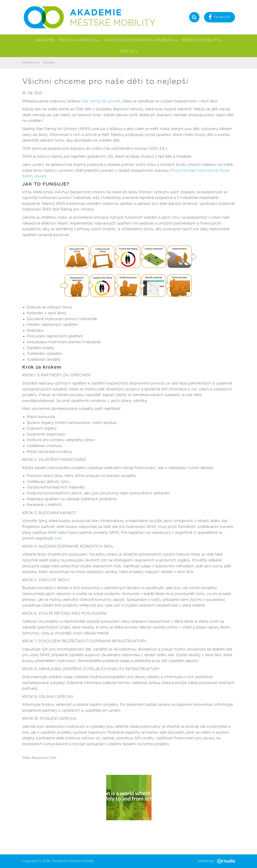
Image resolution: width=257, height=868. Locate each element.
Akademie (45, 40)
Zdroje (129, 52)
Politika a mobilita (80, 40)
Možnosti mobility (202, 40)
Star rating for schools (101, 101)
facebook (220, 18)
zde (58, 538)
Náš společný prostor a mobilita (141, 40)
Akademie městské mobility (73, 861)
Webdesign (216, 861)
